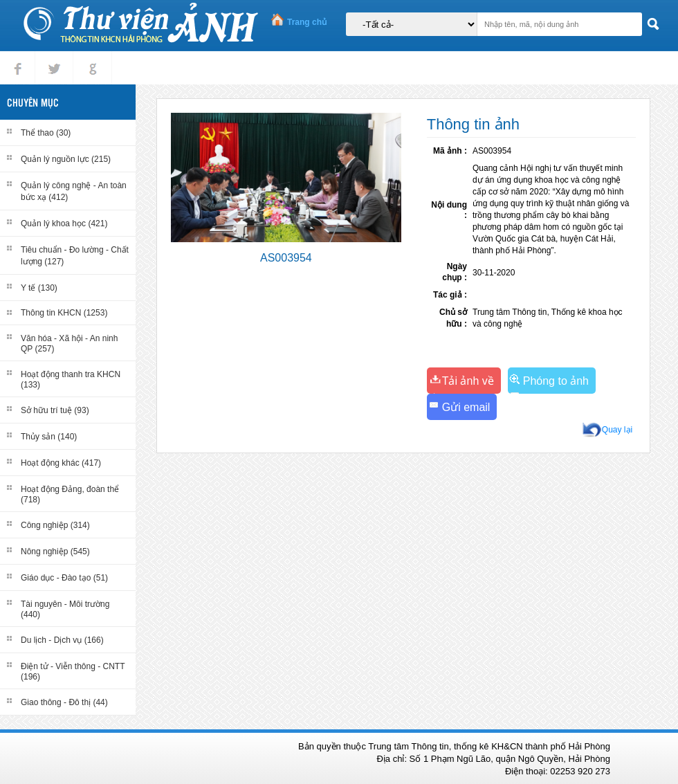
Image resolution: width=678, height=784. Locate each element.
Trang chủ (307, 22)
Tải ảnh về (468, 381)
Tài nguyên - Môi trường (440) (65, 609)
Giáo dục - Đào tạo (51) (64, 578)
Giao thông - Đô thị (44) (64, 702)
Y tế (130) (39, 288)
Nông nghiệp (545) (55, 551)
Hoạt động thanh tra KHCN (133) (71, 380)
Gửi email (466, 407)
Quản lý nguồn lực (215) (66, 159)
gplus (90, 57)
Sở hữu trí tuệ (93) (55, 410)
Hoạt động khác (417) (61, 463)
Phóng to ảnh (556, 381)
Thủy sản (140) (49, 437)
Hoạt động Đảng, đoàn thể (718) (70, 494)
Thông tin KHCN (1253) (64, 313)
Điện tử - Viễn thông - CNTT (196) (73, 672)
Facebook (18, 57)
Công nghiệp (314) (55, 525)
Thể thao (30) (46, 133)
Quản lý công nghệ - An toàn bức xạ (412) (74, 191)
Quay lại (617, 430)
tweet (51, 57)
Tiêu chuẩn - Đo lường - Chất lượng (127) (75, 256)
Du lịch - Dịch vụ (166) (62, 640)
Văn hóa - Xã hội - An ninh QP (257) (69, 344)
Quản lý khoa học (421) (64, 224)
